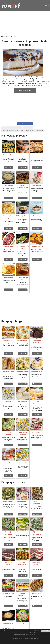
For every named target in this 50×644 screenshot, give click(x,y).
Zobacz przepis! (9, 168)
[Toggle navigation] (46, 6)
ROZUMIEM (45, 631)
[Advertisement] (25, 23)
